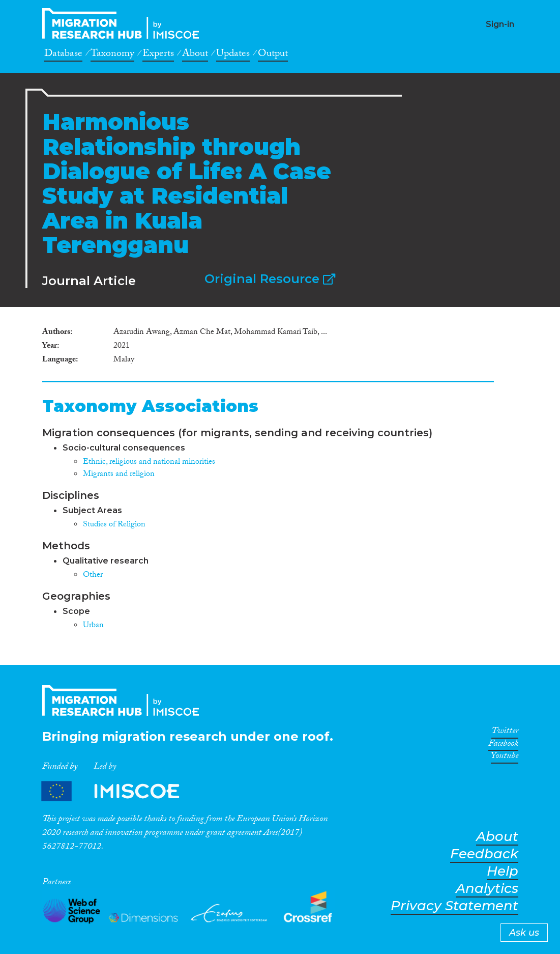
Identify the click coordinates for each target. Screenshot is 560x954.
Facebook (503, 745)
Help (503, 871)
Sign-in (500, 24)
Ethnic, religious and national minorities (149, 462)
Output (273, 55)
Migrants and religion (119, 475)
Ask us (524, 933)
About (195, 55)
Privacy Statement (454, 906)
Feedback (484, 854)
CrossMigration (124, 23)
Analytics (487, 889)
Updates (233, 55)
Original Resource (270, 279)
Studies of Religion (114, 525)
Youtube (505, 757)
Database (63, 55)
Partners (119, 791)
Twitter (505, 733)
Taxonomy (112, 55)
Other (93, 576)
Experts (158, 55)
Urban (93, 626)
